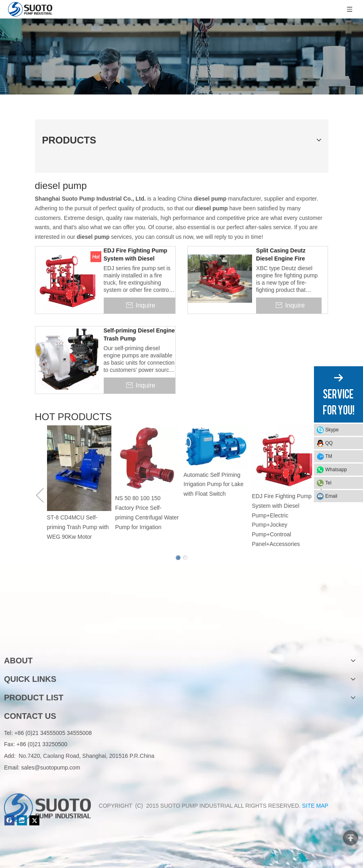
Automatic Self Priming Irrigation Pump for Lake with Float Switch (214, 484)
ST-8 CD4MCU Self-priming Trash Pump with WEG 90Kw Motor (78, 527)
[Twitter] (34, 820)
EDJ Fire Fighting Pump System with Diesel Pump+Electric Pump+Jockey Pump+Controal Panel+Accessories (136, 255)
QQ (329, 443)
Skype (332, 430)
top (351, 838)
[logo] (47, 635)
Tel (328, 483)
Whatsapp (336, 470)
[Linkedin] (22, 820)
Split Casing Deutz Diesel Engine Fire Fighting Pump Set (281, 255)
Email (331, 496)
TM (329, 456)
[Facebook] (9, 820)
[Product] (181, 56)
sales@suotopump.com (51, 767)
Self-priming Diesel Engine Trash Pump (139, 334)
